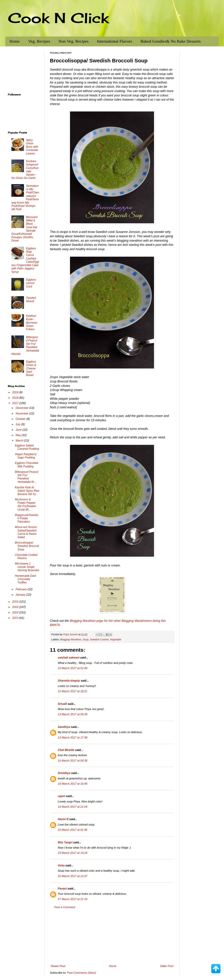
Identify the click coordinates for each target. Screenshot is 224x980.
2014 (16, 612)
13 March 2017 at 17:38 (73, 738)
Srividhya (64, 773)
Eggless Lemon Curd (31, 283)
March (20, 441)
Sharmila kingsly (69, 681)
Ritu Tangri (65, 842)
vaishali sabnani (69, 658)
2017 (16, 403)
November (22, 413)
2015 (16, 607)
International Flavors (115, 41)
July (18, 424)
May (19, 435)
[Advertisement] (112, 937)
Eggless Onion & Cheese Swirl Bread (31, 368)
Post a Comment (65, 907)
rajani (62, 796)
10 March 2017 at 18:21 (73, 691)
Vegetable (115, 639)
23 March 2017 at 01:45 (73, 830)
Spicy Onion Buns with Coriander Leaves (32, 147)
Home (15, 41)
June (19, 430)
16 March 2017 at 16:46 (73, 784)
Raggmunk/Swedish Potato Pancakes (27, 518)
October (21, 419)
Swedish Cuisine (99, 639)
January (21, 595)
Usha (61, 865)
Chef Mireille (66, 750)
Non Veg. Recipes (73, 41)
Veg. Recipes (39, 41)
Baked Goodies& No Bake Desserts (171, 41)
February (22, 589)
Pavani (62, 889)
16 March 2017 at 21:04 (73, 807)
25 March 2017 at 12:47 (73, 876)
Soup (86, 639)
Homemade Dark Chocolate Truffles (25, 579)
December (22, 408)
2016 (16, 602)
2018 (16, 398)
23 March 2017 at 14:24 (73, 853)
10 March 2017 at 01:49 (73, 668)
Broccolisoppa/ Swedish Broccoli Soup (27, 546)
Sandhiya (64, 727)
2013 (16, 618)
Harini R (63, 819)
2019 (16, 392)
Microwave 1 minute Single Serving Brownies (27, 567)
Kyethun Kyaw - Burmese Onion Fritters (31, 323)
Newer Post (58, 966)
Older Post (167, 966)
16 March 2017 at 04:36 (73, 761)
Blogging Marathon (71, 639)
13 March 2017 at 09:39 (73, 714)
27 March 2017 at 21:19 (73, 899)
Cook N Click (58, 18)
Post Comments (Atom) (82, 973)
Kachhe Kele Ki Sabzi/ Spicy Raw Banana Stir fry (27, 491)
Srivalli (62, 704)
